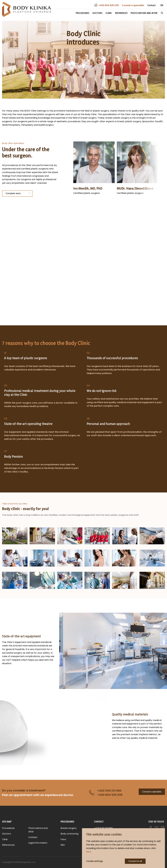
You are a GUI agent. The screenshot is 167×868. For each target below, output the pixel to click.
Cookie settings (94, 861)
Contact (152, 5)
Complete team (13, 193)
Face (63, 839)
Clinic (109, 13)
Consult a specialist (152, 792)
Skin (63, 845)
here (89, 852)
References (121, 13)
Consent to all (135, 861)
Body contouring (69, 834)
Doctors (97, 13)
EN (162, 5)
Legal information (38, 843)
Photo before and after (144, 13)
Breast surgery (69, 828)
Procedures (83, 13)
